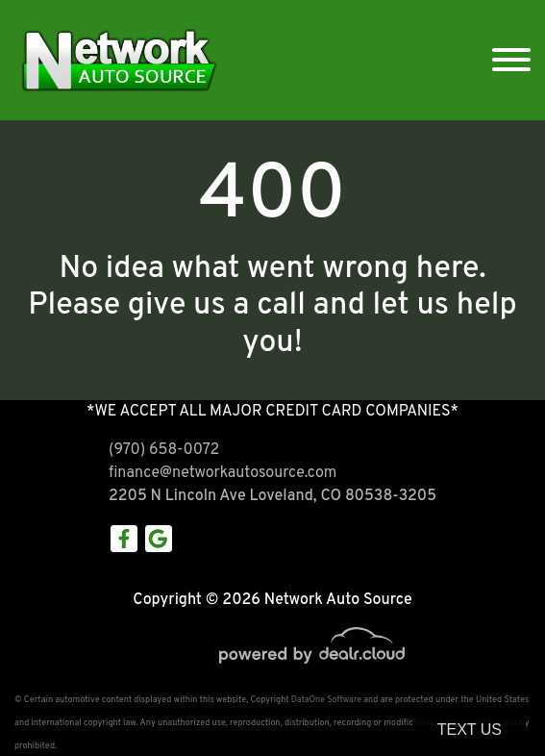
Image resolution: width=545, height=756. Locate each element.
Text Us (470, 730)
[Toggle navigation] (511, 60)
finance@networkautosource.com (223, 473)
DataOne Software (326, 700)
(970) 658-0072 (164, 450)
